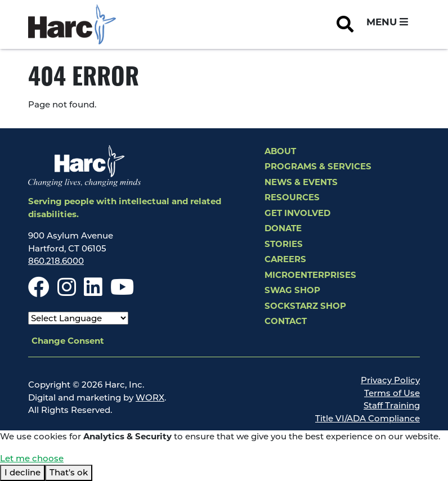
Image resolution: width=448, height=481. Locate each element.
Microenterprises (310, 275)
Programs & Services (318, 166)
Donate (283, 228)
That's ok (69, 472)
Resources (292, 197)
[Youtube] (122, 292)
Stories (284, 244)
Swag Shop (292, 290)
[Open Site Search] (345, 25)
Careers (285, 259)
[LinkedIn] (93, 292)
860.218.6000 (56, 261)
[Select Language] (78, 318)
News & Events (301, 182)
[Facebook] (39, 292)
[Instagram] (67, 292)
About (280, 151)
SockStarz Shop (305, 306)
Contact (286, 321)
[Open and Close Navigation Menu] (387, 23)
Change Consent (68, 341)
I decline (23, 472)
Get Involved (297, 213)
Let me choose (32, 458)
